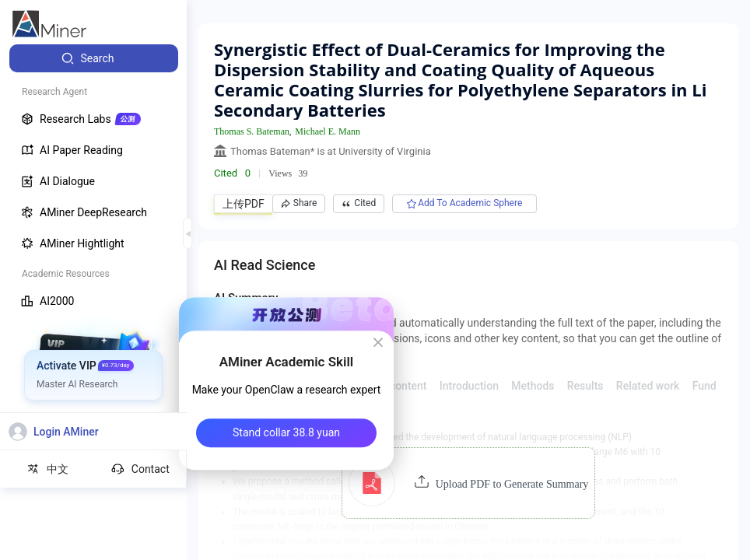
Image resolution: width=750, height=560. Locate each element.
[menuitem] (94, 58)
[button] (469, 483)
